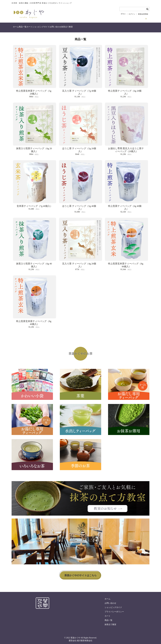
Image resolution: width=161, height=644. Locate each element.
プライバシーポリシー (114, 610)
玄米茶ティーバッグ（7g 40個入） (35, 205)
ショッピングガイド (59, 28)
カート (42, 28)
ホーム (17, 28)
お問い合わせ (80, 28)
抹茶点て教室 (97, 28)
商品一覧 (30, 28)
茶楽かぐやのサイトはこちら (80, 574)
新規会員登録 (143, 14)
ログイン (132, 14)
